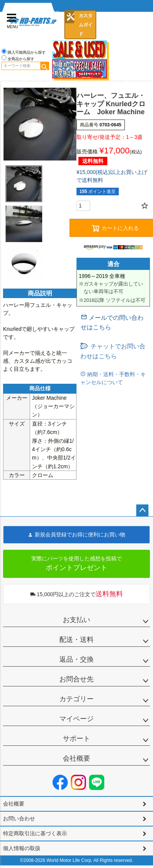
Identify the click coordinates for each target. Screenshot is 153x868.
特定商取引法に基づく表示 (35, 833)
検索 (45, 66)
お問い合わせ (19, 819)
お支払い (76, 620)
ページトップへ (142, 511)
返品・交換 (76, 659)
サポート (76, 739)
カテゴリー (76, 699)
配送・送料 (76, 640)
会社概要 (76, 758)
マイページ (76, 719)
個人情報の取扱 (22, 848)
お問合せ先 (76, 679)
